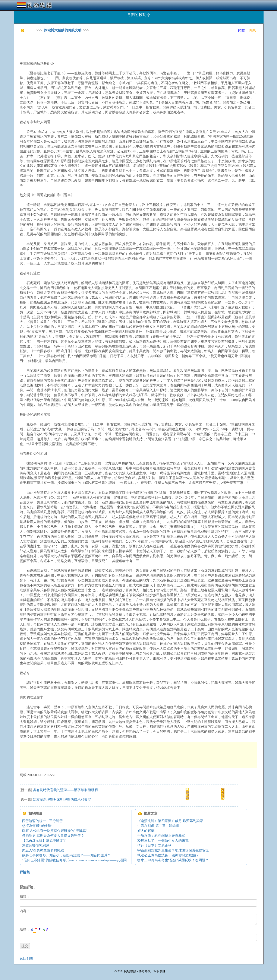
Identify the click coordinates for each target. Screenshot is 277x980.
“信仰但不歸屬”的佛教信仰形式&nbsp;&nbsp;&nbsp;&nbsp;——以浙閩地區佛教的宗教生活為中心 (95, 860)
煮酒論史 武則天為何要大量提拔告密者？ (53, 836)
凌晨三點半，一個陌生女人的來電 (163, 841)
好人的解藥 (146, 831)
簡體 (241, 30)
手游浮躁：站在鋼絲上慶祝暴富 (161, 836)
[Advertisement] (97, 47)
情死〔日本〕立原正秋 (154, 845)
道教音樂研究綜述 (36, 845)
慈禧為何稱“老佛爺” (37, 826)
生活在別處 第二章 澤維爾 (158, 826)
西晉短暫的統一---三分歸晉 (43, 821)
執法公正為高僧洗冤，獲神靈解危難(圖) (168, 855)
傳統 (252, 30)
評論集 (25, 872)
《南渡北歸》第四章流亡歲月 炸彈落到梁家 (170, 821)
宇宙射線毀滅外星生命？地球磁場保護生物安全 (173, 850)
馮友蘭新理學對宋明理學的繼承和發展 (62, 800)
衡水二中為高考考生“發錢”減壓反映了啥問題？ (173, 860)
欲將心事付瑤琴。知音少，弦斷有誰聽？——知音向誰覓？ (66, 855)
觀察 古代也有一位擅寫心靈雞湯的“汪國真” (55, 831)
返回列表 (26, 959)
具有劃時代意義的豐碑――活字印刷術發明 (65, 790)
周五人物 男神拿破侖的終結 (43, 850)
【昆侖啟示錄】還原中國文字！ (46, 841)
